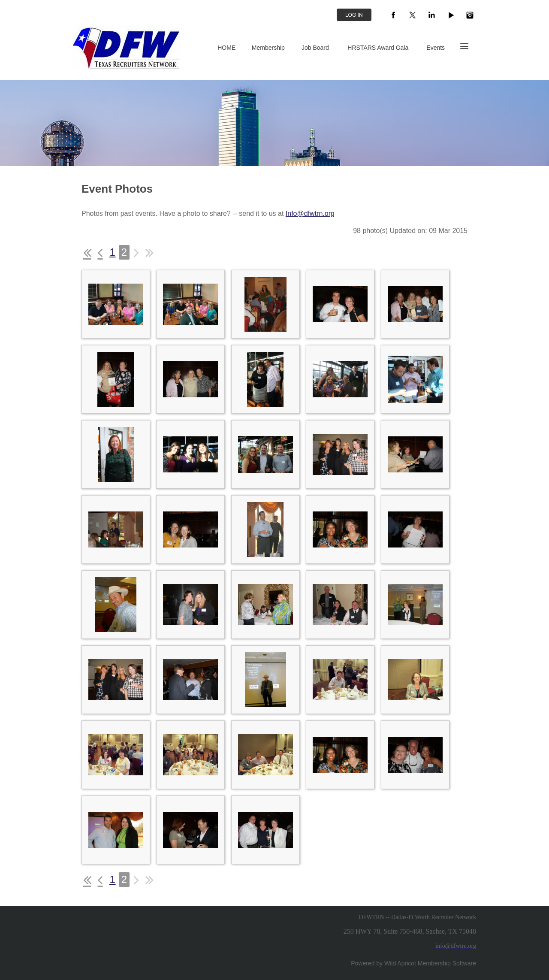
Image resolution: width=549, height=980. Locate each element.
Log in (354, 15)
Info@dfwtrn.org (310, 213)
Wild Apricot (400, 963)
